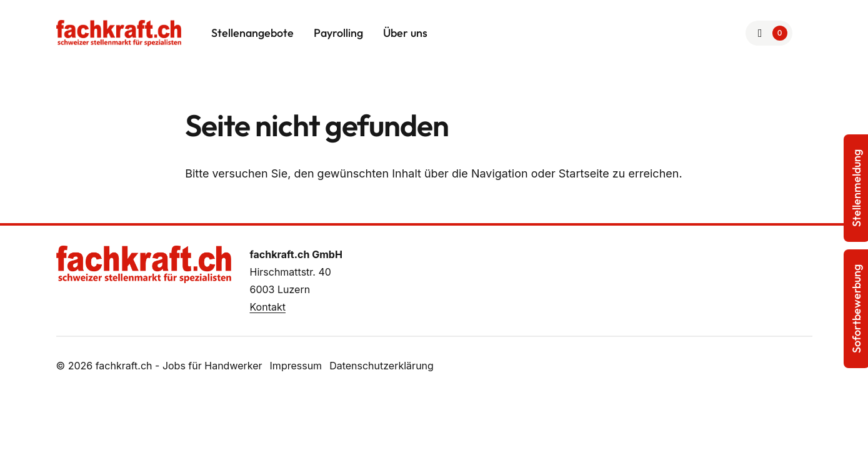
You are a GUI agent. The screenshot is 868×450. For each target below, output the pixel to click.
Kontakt (268, 307)
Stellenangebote (252, 33)
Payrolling (338, 33)
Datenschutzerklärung (382, 366)
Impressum (296, 366)
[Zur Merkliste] (769, 33)
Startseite (584, 173)
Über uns (405, 33)
